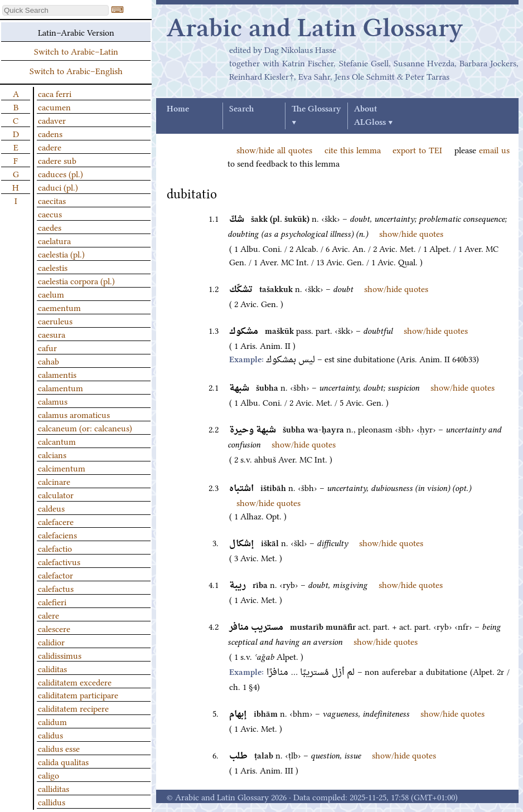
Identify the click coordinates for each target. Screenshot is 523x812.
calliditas (54, 788)
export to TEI (417, 149)
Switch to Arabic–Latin (76, 51)
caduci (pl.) (58, 187)
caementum (59, 307)
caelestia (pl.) (61, 254)
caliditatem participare (78, 694)
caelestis (53, 267)
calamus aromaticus (74, 414)
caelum (51, 294)
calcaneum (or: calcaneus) (85, 427)
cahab (49, 361)
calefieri (52, 601)
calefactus (56, 588)
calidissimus (60, 655)
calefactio (55, 548)
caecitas (52, 200)
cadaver (52, 120)
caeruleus (55, 320)
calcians (52, 454)
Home (178, 109)
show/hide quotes (411, 233)
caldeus (51, 508)
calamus (53, 401)
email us (494, 149)
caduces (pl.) (60, 173)
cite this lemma (353, 149)
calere (49, 615)
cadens (50, 133)
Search (241, 109)
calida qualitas (63, 761)
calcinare (54, 481)
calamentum (60, 387)
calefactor (55, 575)
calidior (51, 641)
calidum (52, 721)
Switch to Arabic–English (76, 70)
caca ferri (55, 93)
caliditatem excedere (75, 682)
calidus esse (59, 748)
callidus (52, 801)
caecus (50, 213)
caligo (49, 775)
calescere (54, 628)
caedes (50, 227)
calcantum (57, 441)
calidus (50, 735)
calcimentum (62, 468)
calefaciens (57, 534)
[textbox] (55, 10)
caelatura (54, 240)
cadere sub (57, 160)
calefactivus (59, 561)
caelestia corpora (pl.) (76, 280)
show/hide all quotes (274, 149)
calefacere (56, 521)
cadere (50, 147)
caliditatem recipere (73, 708)
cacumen (54, 106)
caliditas (52, 668)
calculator (56, 494)
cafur (47, 347)
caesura (52, 334)
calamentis (57, 374)
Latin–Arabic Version (76, 32)
